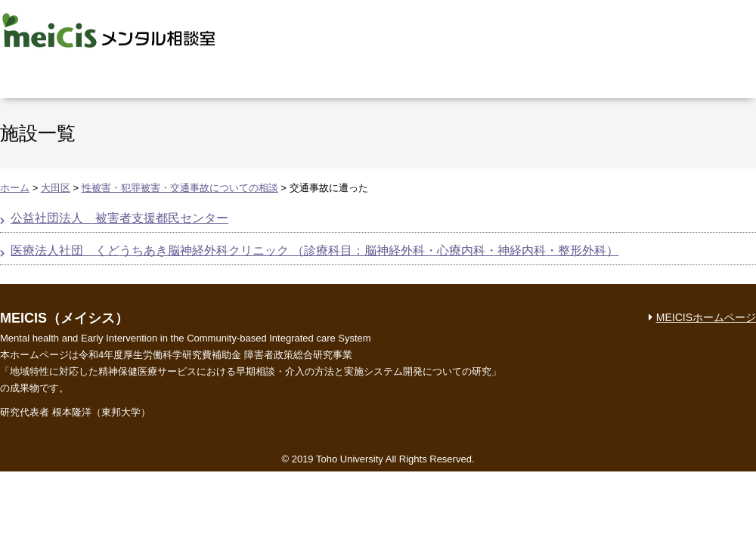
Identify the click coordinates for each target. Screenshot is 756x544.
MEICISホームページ (706, 317)
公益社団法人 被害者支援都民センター (119, 218)
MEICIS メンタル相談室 (109, 30)
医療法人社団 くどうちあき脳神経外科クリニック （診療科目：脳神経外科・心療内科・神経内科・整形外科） (314, 250)
